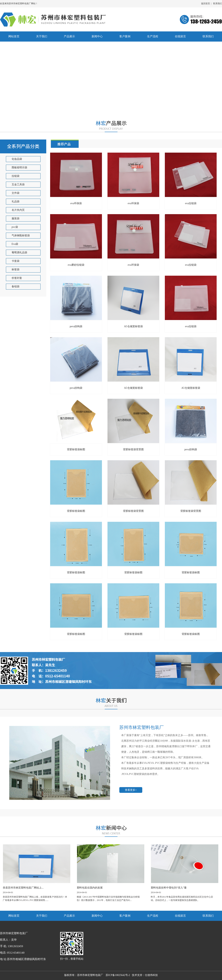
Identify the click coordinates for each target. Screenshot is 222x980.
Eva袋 (15, 244)
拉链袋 (16, 176)
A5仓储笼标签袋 (191, 388)
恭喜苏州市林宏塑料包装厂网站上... (23, 888)
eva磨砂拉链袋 (76, 265)
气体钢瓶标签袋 (21, 235)
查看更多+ (131, 790)
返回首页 (206, 4)
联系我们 (218, 4)
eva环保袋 (133, 203)
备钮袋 (16, 286)
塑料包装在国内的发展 (90, 888)
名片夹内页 (18, 210)
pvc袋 (15, 227)
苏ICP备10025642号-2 (119, 975)
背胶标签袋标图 (76, 449)
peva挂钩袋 (76, 326)
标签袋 (16, 269)
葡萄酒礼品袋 (19, 252)
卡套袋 (16, 261)
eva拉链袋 (191, 203)
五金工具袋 (18, 184)
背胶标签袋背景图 (191, 511)
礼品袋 (16, 201)
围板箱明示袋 (19, 167)
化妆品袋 (17, 159)
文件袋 (16, 193)
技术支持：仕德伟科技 (145, 975)
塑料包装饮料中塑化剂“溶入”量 (169, 888)
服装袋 (16, 218)
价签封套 (17, 278)
